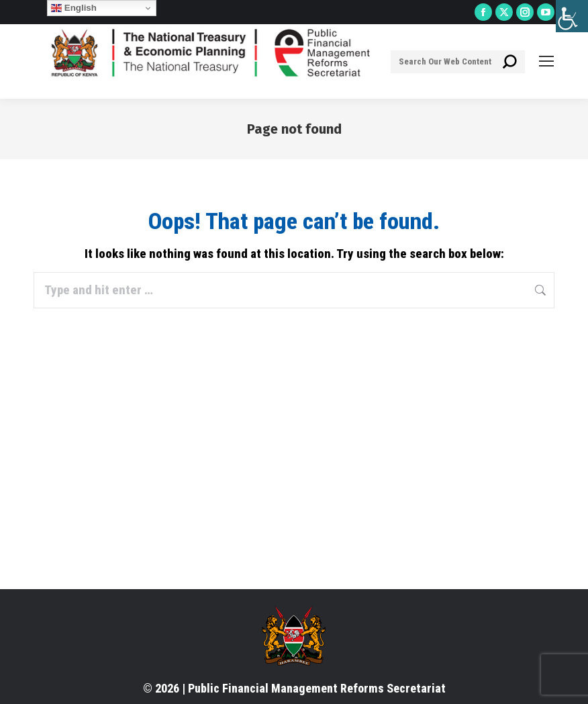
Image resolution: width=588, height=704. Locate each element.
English (74, 8)
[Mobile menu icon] (546, 61)
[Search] (458, 62)
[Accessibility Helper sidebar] (572, 16)
